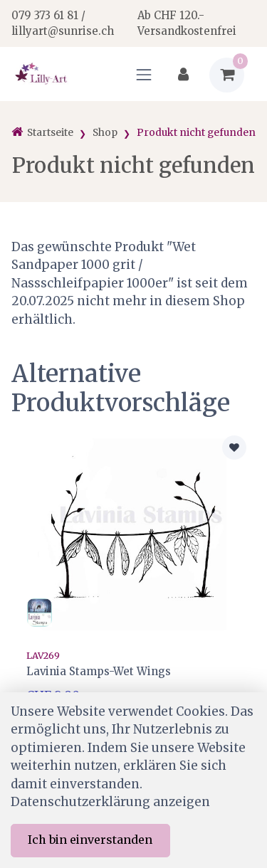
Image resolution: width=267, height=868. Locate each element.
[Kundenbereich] (183, 75)
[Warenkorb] (227, 75)
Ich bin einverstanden (90, 840)
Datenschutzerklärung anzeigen (110, 802)
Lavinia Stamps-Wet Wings (99, 671)
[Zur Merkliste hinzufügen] (234, 448)
